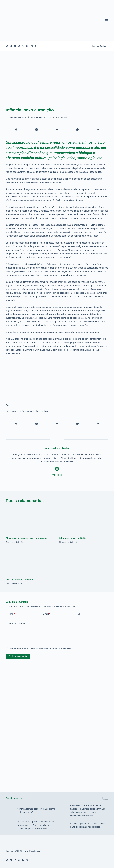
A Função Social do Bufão (73, 538)
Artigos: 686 (57, 475)
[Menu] (107, 21)
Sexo (45, 411)
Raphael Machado (29, 411)
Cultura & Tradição (59, 117)
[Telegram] (7, 46)
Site (80, 614)
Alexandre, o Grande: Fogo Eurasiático (26, 538)
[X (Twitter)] (11, 46)
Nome (11, 614)
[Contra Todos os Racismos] (30, 562)
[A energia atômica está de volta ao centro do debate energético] (10, 811)
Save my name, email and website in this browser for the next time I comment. (40, 648)
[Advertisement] (57, 378)
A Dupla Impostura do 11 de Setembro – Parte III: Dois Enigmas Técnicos (89, 825)
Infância (12, 411)
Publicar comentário (18, 656)
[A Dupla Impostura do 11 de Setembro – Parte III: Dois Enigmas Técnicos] (63, 825)
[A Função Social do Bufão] (84, 520)
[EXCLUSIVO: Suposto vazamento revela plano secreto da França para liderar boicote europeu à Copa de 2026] (10, 825)
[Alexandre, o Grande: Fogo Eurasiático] (30, 520)
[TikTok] (19, 46)
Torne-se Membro (99, 46)
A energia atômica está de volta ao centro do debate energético (36, 810)
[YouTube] (15, 46)
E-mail (47, 614)
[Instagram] (32, 46)
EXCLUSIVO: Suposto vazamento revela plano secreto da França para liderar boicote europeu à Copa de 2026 (35, 825)
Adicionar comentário (18, 623)
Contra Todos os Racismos (20, 580)
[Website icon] (57, 469)
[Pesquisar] (36, 46)
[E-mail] (98, 130)
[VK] (23, 46)
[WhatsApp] (78, 130)
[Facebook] (27, 46)
